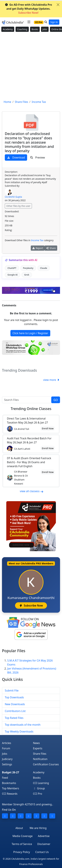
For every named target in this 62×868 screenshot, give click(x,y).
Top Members (10, 788)
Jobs (45, 29)
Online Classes (31, 409)
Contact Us (42, 852)
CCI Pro (38, 794)
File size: (9, 221)
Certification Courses (46, 764)
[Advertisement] (31, 66)
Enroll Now (48, 428)
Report (38, 248)
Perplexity (28, 268)
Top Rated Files (14, 718)
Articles (7, 743)
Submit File (12, 690)
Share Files (40, 754)
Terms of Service (22, 844)
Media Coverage (23, 836)
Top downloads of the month (23, 725)
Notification (40, 759)
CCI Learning (41, 783)
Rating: (9, 230)
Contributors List (15, 711)
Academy (8, 29)
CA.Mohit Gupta (13, 197)
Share (51, 248)
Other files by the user (18, 206)
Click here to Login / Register (30, 333)
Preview (37, 157)
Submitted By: (12, 186)
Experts (38, 748)
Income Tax (37, 240)
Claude (44, 268)
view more (52, 380)
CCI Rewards (10, 794)
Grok (27, 275)
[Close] (58, 5)
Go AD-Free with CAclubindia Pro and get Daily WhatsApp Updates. (28, 9)
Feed (5, 778)
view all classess (32, 491)
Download (16, 157)
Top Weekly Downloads (19, 731)
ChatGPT (12, 268)
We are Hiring (38, 828)
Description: (11, 172)
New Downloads (15, 704)
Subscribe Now (31, 605)
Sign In (54, 22)
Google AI (12, 275)
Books (35, 29)
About (19, 828)
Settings (7, 764)
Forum (6, 748)
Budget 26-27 (11, 772)
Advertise (44, 836)
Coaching (22, 29)
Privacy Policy (22, 852)
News (36, 743)
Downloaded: (12, 211)
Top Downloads (14, 697)
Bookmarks (9, 783)
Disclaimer (44, 844)
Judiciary (7, 759)
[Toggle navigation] (29, 22)
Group (39, 788)
